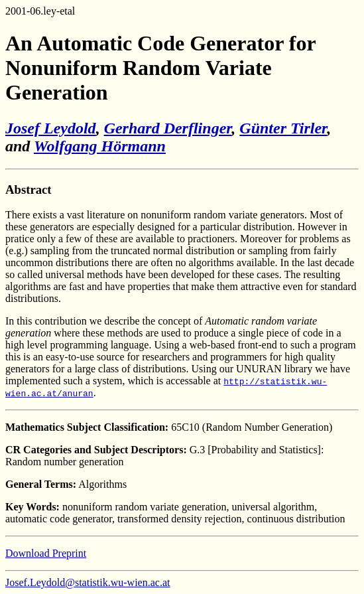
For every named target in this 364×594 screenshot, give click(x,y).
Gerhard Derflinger (168, 128)
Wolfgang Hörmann (100, 146)
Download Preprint (46, 553)
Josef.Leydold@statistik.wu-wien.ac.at (88, 582)
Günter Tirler (283, 128)
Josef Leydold (51, 128)
